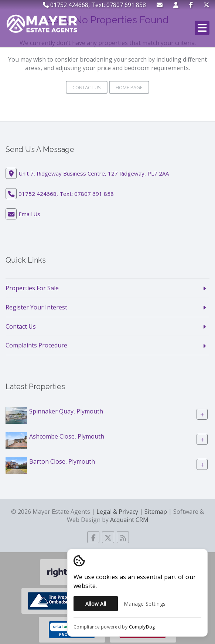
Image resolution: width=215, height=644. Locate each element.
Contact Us (87, 87)
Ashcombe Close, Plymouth (67, 436)
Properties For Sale (32, 288)
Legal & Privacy (117, 512)
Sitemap (156, 512)
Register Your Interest (36, 307)
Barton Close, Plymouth (62, 461)
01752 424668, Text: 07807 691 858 (94, 5)
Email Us (29, 214)
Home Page (129, 87)
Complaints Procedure (36, 345)
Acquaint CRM (129, 520)
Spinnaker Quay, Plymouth (66, 411)
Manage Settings (145, 604)
